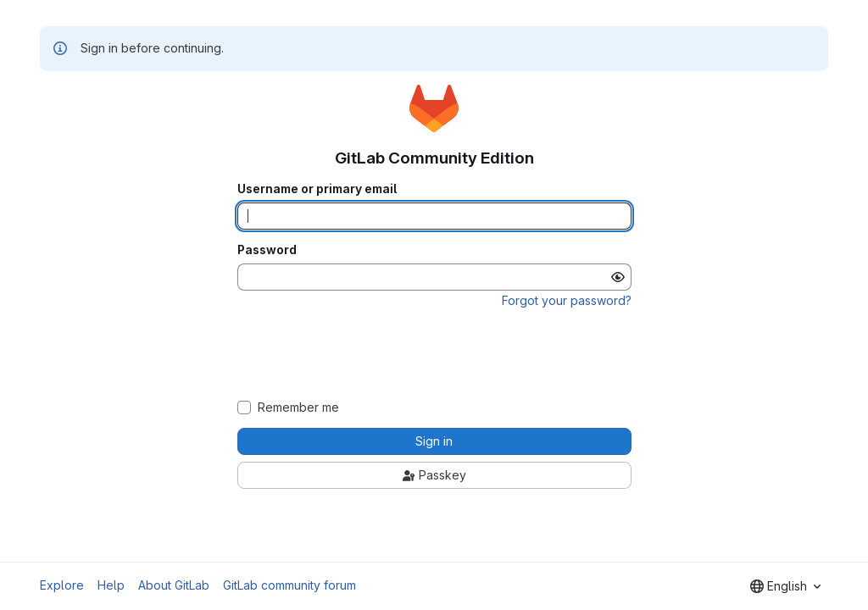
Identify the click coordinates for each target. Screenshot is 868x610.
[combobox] (785, 586)
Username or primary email (317, 189)
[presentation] (434, 354)
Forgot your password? (567, 300)
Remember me (298, 408)
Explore (62, 585)
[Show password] (618, 277)
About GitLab (174, 585)
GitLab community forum (289, 585)
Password (267, 250)
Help (111, 585)
